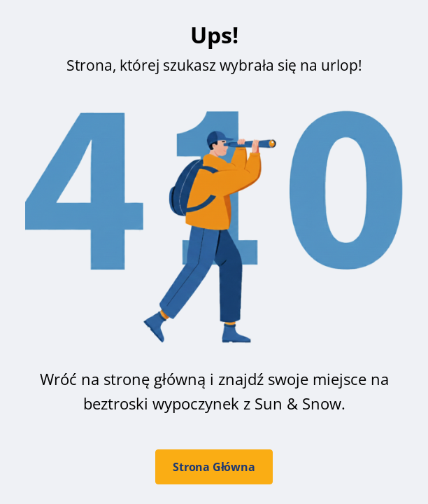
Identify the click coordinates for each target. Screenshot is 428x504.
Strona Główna (214, 467)
